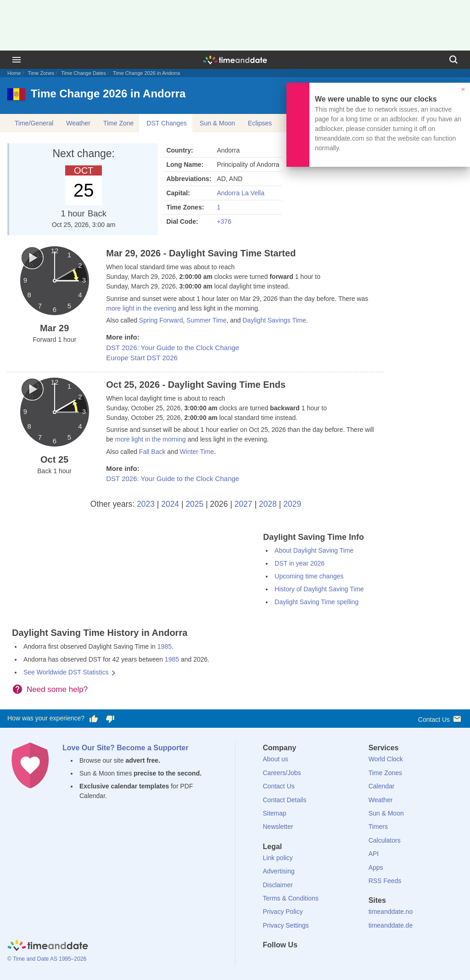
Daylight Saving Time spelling (316, 602)
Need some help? (57, 689)
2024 (170, 504)
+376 (224, 221)
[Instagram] (316, 962)
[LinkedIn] (301, 962)
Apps (376, 867)
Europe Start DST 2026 (142, 358)
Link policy (278, 858)
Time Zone (118, 123)
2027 (243, 504)
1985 (165, 646)
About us (276, 759)
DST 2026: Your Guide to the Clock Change (173, 348)
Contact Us (440, 719)
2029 (292, 504)
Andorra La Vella (241, 193)
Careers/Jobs (282, 773)
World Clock (386, 759)
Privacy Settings (286, 925)
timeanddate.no (391, 912)
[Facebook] (270, 962)
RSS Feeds (385, 881)
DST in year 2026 (299, 563)
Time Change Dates (83, 73)
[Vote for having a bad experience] (110, 719)
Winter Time (197, 452)
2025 (194, 504)
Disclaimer (278, 885)
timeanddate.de (391, 925)
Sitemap (275, 813)
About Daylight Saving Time (314, 550)
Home (14, 73)
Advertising (279, 871)
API (374, 854)
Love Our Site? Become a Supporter (126, 748)
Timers (378, 827)
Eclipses (260, 123)
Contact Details (285, 800)
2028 (268, 504)
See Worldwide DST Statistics (66, 672)
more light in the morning (151, 439)
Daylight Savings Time (274, 320)
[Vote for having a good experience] (94, 719)
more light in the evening (141, 308)
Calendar (382, 786)
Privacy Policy (283, 912)
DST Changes (167, 123)
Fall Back (152, 452)
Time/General (34, 123)
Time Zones (41, 73)
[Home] (48, 947)
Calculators (385, 840)
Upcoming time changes (309, 576)
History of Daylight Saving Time (319, 589)
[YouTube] (332, 962)
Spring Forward (161, 320)
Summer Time (206, 320)
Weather (78, 123)
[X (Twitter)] (285, 962)
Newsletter (278, 827)
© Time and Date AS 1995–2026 (47, 959)
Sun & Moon (217, 123)
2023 (146, 504)
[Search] (453, 60)
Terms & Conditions (291, 898)
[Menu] (17, 60)
